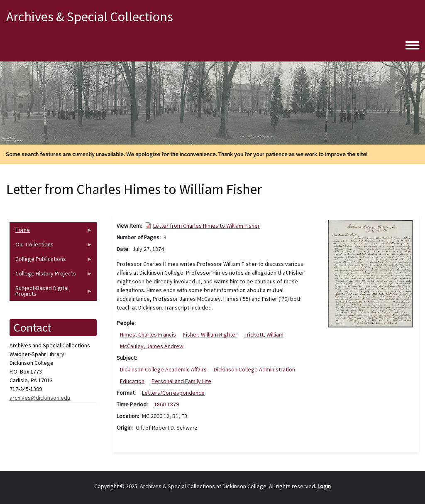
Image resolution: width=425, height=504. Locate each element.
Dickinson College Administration (254, 369)
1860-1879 (166, 404)
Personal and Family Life (181, 381)
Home (51, 232)
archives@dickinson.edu (40, 398)
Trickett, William (264, 334)
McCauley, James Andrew (152, 346)
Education (132, 381)
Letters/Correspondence (173, 393)
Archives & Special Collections (90, 17)
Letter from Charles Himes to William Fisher (206, 226)
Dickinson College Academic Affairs (163, 369)
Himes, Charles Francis (148, 334)
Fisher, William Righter (210, 334)
